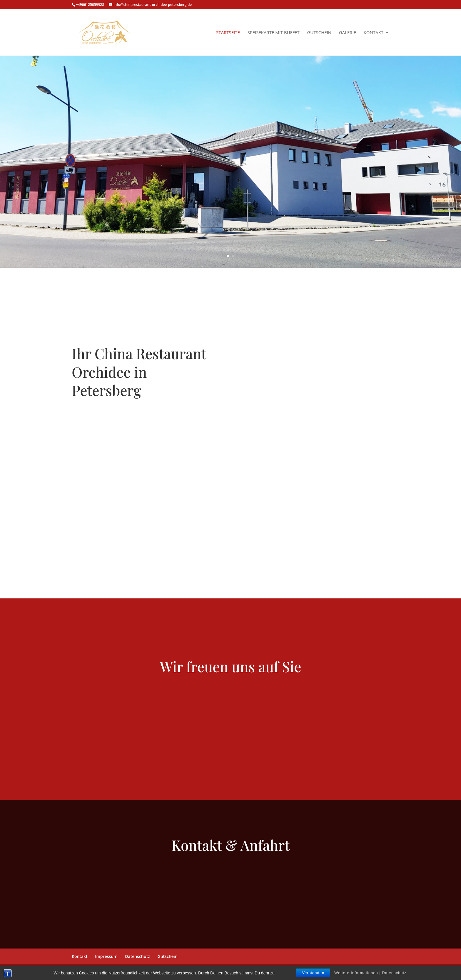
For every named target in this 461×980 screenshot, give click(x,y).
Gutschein (319, 33)
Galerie (348, 33)
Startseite (228, 33)
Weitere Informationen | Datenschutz (370, 973)
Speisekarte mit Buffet (273, 33)
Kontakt (374, 33)
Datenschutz (137, 956)
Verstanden (313, 973)
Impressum (106, 956)
